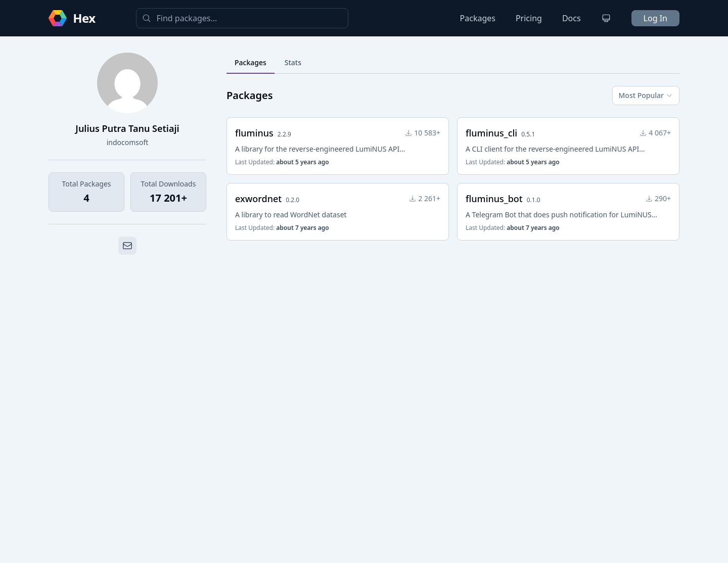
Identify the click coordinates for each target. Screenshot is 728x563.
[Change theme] (606, 18)
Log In (655, 18)
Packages (478, 18)
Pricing (529, 18)
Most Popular (646, 95)
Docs (572, 18)
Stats (293, 62)
